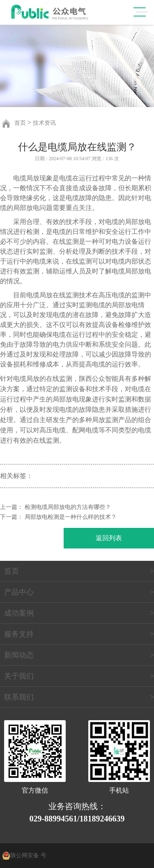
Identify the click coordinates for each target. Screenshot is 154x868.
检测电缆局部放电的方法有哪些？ (68, 507)
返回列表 (109, 538)
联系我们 (19, 697)
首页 (20, 123)
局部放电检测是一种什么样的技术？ (71, 517)
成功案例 (19, 613)
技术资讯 (44, 123)
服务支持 (19, 634)
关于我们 (19, 676)
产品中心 (19, 592)
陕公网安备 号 (28, 855)
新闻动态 (19, 655)
